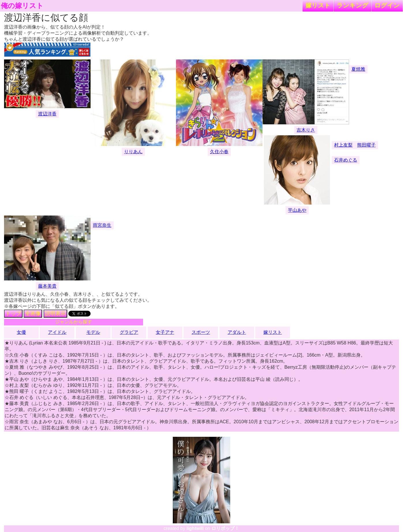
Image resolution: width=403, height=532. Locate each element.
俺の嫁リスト (22, 6)
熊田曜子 (366, 145)
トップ (13, 314)
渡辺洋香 (47, 114)
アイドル (57, 332)
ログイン (387, 5)
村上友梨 (343, 145)
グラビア (129, 332)
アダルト (237, 332)
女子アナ (165, 332)
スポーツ (201, 332)
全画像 (33, 314)
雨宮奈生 (102, 225)
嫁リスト (318, 5)
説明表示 (55, 314)
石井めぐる (346, 160)
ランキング (353, 5)
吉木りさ (306, 130)
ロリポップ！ (225, 528)
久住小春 (219, 152)
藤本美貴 (47, 286)
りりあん (133, 152)
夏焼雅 (358, 69)
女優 (21, 332)
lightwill (195, 528)
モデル (93, 332)
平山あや (297, 210)
